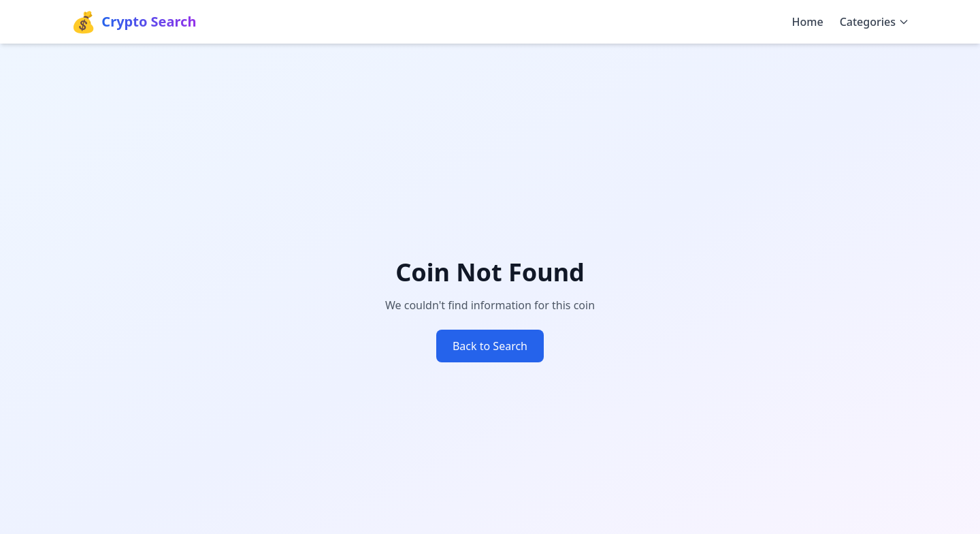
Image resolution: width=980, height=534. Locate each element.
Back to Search (490, 346)
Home (808, 22)
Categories (875, 22)
